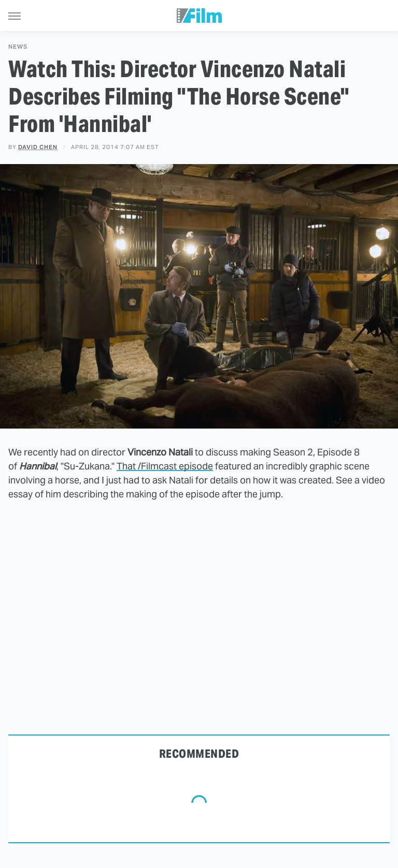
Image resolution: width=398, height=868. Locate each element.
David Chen (38, 147)
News (18, 47)
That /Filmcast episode (165, 466)
